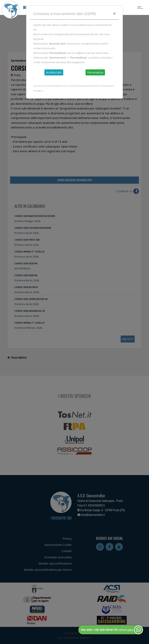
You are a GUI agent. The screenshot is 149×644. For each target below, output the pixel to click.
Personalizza (95, 72)
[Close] (114, 13)
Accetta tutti (54, 72)
